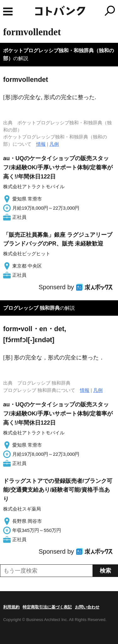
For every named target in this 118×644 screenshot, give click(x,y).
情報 (41, 144)
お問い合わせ (87, 607)
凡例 (54, 144)
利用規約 (11, 607)
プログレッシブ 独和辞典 (31, 308)
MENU (8, 11)
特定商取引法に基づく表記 (47, 607)
